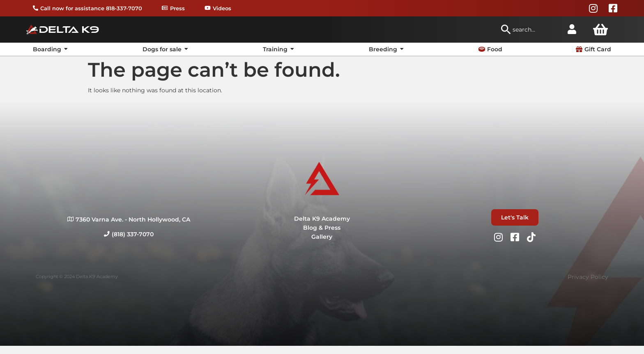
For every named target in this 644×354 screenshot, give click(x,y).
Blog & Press (322, 228)
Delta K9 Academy (322, 219)
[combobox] (530, 30)
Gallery (322, 237)
